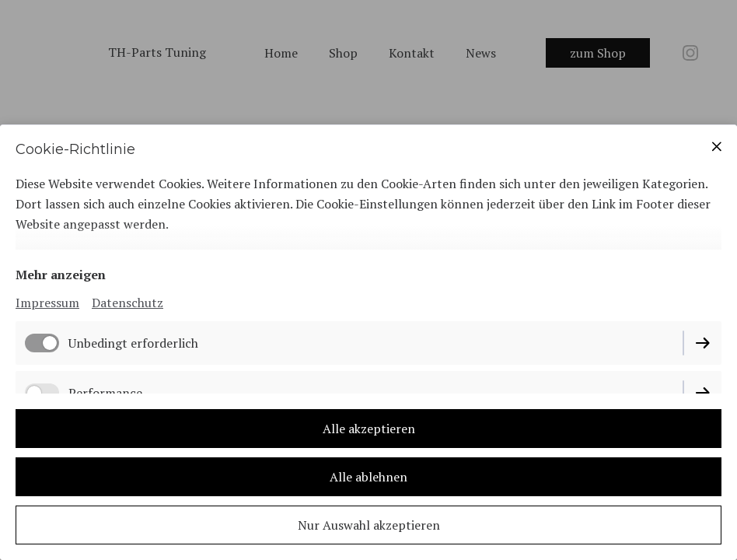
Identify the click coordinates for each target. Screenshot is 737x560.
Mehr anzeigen (61, 275)
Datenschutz (127, 303)
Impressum (47, 303)
